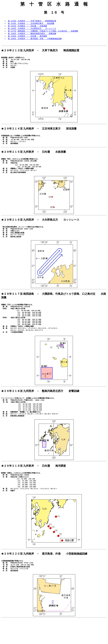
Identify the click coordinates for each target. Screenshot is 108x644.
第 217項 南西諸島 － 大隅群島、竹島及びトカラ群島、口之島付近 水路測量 (43, 32)
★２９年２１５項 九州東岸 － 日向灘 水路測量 (34, 158)
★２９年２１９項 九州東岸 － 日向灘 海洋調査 (34, 486)
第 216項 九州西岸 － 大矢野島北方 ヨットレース (32, 29)
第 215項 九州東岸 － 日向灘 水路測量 (27, 27)
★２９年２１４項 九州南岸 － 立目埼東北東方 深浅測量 (39, 133)
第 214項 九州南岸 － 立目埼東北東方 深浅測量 (31, 24)
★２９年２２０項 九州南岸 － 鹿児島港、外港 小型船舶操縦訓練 (44, 577)
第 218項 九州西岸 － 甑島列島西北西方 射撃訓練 (32, 35)
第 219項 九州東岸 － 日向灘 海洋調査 (27, 37)
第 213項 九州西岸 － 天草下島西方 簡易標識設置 (32, 21)
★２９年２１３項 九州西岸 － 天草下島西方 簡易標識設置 (40, 52)
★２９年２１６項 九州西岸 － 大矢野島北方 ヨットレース (40, 228)
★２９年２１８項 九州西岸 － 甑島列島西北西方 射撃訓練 (40, 408)
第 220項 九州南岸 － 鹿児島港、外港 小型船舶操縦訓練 (35, 40)
